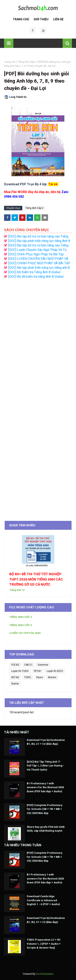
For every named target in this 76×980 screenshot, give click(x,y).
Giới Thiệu (41, 19)
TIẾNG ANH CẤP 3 (21, 625)
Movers (52, 677)
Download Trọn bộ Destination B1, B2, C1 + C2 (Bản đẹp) (46, 742)
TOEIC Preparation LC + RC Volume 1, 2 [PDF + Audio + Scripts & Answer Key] (44, 944)
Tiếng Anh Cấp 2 (27, 62)
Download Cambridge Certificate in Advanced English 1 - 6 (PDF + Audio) (43, 900)
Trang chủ (10, 62)
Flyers (40, 677)
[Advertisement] (38, 398)
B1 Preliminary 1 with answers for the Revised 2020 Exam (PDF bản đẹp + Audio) (45, 787)
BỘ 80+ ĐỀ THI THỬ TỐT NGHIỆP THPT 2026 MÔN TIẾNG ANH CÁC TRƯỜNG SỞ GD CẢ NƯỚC (36, 579)
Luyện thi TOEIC (20, 671)
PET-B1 (38, 671)
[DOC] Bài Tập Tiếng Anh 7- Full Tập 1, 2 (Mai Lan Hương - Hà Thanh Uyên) (45, 766)
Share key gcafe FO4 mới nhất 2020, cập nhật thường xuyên (46, 829)
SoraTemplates (45, 974)
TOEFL (28, 677)
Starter (15, 684)
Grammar (43, 665)
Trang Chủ (21, 19)
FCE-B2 (15, 665)
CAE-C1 (28, 665)
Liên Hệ (58, 19)
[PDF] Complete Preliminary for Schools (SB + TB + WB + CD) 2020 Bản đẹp (45, 809)
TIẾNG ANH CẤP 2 (21, 617)
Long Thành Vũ (18, 97)
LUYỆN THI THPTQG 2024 (25, 633)
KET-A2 (15, 677)
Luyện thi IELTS (55, 671)
